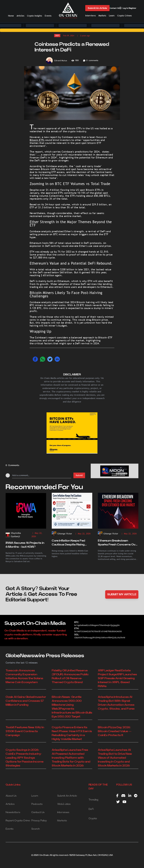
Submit (79, 475)
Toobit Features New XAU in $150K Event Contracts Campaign (25, 731)
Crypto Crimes (124, 16)
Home (11, 16)
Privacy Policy (39, 821)
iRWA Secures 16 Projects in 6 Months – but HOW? (25, 545)
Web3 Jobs (64, 804)
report (53, 137)
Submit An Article (97, 8)
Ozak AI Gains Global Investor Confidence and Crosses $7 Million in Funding (26, 701)
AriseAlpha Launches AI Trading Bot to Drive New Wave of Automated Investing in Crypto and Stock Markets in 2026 (115, 758)
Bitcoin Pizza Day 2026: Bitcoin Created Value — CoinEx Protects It (115, 731)
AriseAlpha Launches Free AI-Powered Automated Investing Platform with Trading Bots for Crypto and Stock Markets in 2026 (71, 758)
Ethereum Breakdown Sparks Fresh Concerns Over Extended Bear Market (118, 543)
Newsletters (13, 812)
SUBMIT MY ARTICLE (122, 594)
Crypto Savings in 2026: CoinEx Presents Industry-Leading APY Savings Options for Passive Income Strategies (25, 758)
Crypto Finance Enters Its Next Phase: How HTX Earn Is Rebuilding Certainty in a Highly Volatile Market (72, 733)
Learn (112, 16)
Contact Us (114, 8)
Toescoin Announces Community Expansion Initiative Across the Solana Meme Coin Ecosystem (24, 676)
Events (48, 16)
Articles (20, 16)
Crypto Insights (34, 16)
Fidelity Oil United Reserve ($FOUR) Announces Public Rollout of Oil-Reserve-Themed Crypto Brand (70, 676)
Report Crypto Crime (18, 821)
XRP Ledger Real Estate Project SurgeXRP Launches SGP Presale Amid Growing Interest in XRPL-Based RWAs (117, 678)
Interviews (90, 16)
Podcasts (37, 804)
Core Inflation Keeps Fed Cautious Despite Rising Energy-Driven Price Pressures (68, 543)
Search (36, 829)
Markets (102, 16)
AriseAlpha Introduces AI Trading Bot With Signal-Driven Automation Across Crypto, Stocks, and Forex (116, 703)
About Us (11, 796)
